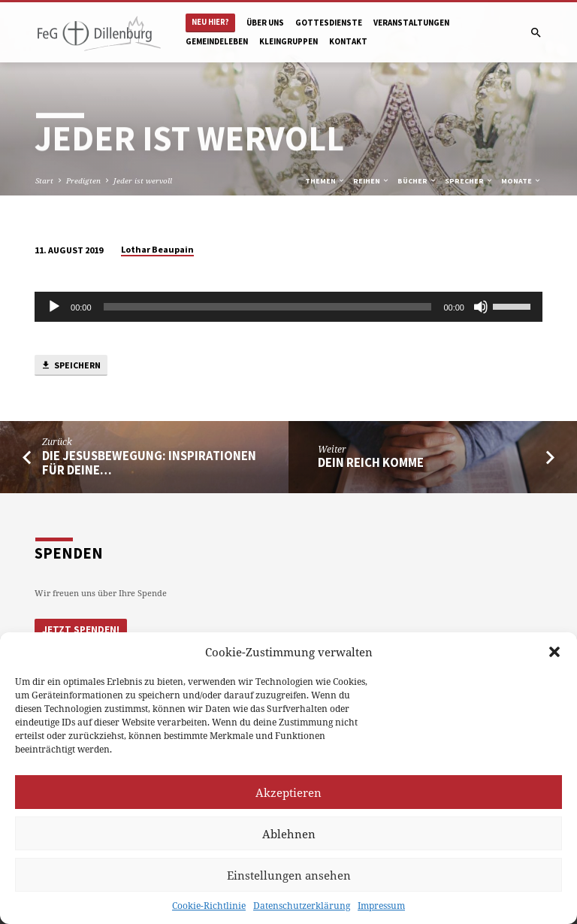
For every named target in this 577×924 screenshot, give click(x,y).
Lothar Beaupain (157, 249)
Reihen (372, 181)
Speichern (71, 366)
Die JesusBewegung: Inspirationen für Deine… (149, 463)
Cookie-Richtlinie (209, 906)
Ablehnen (289, 834)
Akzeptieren (288, 792)
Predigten (83, 180)
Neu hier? (210, 22)
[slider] (268, 307)
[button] (554, 652)
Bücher (417, 181)
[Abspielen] (54, 307)
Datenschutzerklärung (302, 906)
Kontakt (348, 41)
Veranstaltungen (411, 23)
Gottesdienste (329, 23)
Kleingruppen (288, 41)
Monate (521, 181)
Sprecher (469, 181)
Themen (325, 181)
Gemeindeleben (217, 41)
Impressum (381, 906)
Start (44, 180)
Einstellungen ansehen (289, 875)
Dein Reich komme (371, 463)
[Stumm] (481, 307)
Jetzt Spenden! (81, 630)
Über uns (265, 23)
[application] (288, 307)
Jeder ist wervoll (143, 180)
